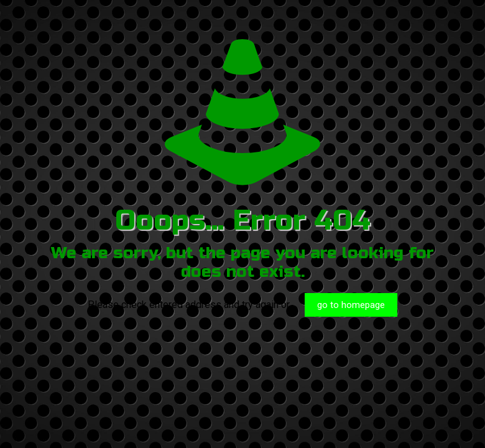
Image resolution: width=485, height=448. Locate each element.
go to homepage (351, 305)
